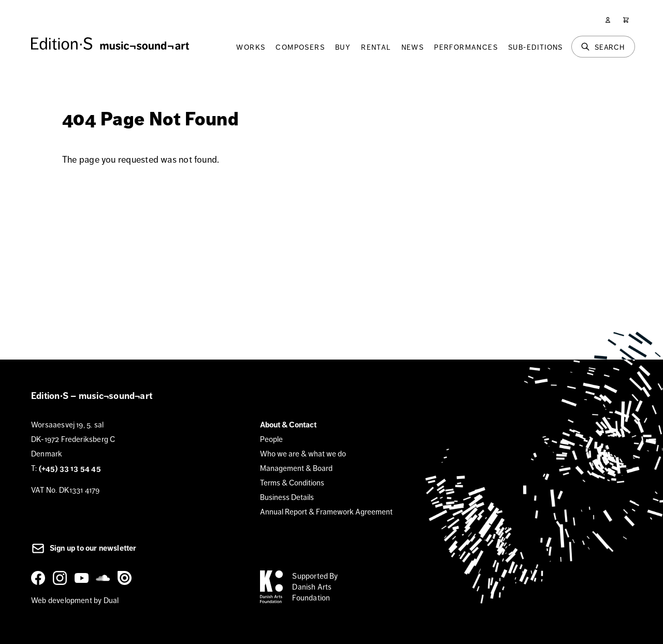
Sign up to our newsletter (84, 548)
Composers (300, 47)
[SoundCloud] (105, 578)
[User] (608, 20)
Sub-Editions (536, 47)
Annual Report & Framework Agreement (326, 512)
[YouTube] (83, 578)
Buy (343, 47)
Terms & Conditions (292, 483)
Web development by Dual (75, 600)
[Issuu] (126, 578)
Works (251, 47)
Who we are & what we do (303, 454)
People (271, 439)
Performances (466, 47)
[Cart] (626, 20)
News (413, 47)
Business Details (287, 497)
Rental (376, 47)
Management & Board (296, 468)
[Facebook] (40, 578)
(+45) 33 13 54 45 (70, 468)
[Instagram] (62, 578)
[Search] (603, 47)
